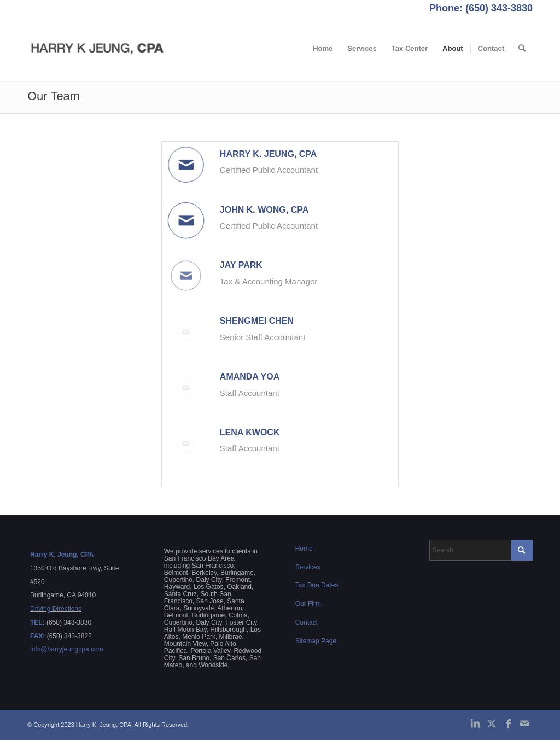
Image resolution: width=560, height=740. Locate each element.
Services (308, 567)
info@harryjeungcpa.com (67, 649)
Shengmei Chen (257, 321)
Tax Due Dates (317, 585)
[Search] (522, 49)
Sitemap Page (316, 641)
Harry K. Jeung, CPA (269, 154)
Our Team (54, 96)
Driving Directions (56, 609)
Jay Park (241, 265)
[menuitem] (323, 49)
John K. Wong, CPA (264, 210)
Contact (307, 622)
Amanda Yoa (250, 377)
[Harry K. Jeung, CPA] (98, 49)
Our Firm (308, 604)
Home (304, 549)
